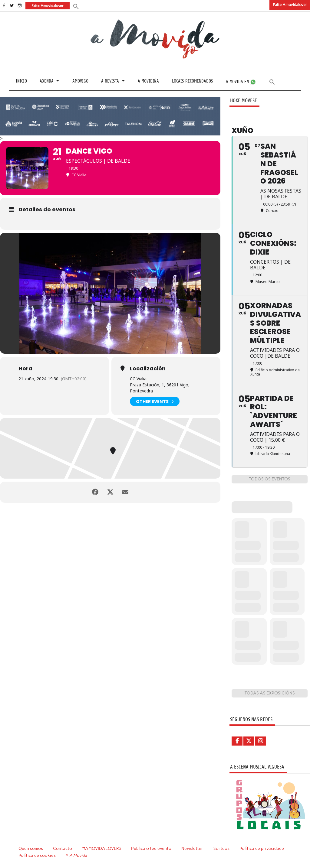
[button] (76, 6)
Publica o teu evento (151, 848)
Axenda (47, 81)
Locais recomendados (193, 81)
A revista (110, 81)
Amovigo (80, 81)
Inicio (21, 81)
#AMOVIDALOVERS (102, 848)
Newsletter (192, 848)
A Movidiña (148, 81)
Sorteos (221, 848)
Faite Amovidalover (290, 5)
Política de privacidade (262, 848)
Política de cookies (37, 855)
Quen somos (31, 848)
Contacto (63, 848)
